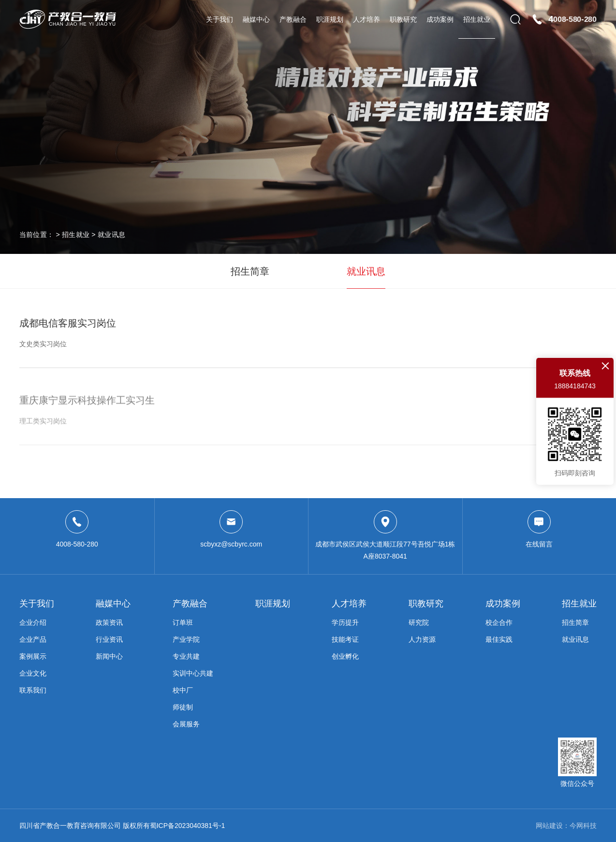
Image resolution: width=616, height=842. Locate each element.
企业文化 (33, 673)
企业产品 (33, 639)
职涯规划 (330, 19)
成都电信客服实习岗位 (308, 333)
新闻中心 (109, 656)
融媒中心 (256, 19)
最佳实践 (499, 639)
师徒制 (183, 707)
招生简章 (250, 271)
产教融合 (293, 19)
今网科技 (583, 826)
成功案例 (440, 19)
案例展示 (33, 656)
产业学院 (186, 639)
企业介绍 (33, 622)
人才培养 (367, 19)
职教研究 (403, 19)
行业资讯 (109, 639)
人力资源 (422, 639)
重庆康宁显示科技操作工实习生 (308, 419)
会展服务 (186, 724)
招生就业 (477, 19)
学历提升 (345, 622)
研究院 (419, 622)
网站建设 (549, 826)
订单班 (183, 622)
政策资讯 (109, 622)
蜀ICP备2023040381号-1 (188, 826)
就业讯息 (111, 235)
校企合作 (499, 622)
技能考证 (345, 639)
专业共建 (186, 656)
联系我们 (33, 690)
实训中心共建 (193, 673)
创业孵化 (345, 656)
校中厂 (183, 690)
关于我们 (220, 19)
